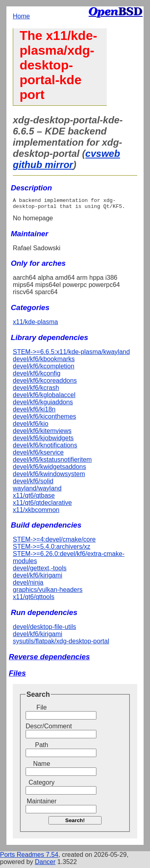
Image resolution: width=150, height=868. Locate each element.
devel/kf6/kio (31, 426)
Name (42, 766)
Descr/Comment (42, 729)
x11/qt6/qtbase (34, 498)
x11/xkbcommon (36, 512)
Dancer (45, 864)
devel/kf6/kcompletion (44, 369)
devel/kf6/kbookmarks (44, 361)
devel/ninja (28, 585)
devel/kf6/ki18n (34, 412)
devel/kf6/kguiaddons (43, 404)
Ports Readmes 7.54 (29, 857)
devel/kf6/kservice (38, 455)
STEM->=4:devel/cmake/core (54, 542)
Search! (75, 823)
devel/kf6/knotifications (45, 448)
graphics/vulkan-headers (48, 592)
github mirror (43, 165)
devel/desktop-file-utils (44, 629)
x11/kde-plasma (35, 324)
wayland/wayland (37, 491)
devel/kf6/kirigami (38, 578)
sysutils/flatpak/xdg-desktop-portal (61, 644)
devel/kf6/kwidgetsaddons (49, 469)
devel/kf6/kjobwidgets (43, 440)
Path (42, 747)
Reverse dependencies (49, 659)
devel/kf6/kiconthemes (44, 419)
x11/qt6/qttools (34, 599)
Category (42, 785)
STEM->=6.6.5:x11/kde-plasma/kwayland (71, 354)
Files (17, 675)
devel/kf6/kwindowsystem (49, 476)
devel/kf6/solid (33, 483)
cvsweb (103, 153)
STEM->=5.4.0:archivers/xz (52, 549)
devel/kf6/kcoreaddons (45, 383)
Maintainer (42, 804)
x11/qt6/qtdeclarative (42, 505)
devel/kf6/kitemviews (42, 433)
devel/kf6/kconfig (37, 376)
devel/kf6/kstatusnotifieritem (52, 462)
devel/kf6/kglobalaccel (44, 397)
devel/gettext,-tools (40, 570)
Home (21, 16)
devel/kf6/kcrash (36, 390)
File (42, 710)
